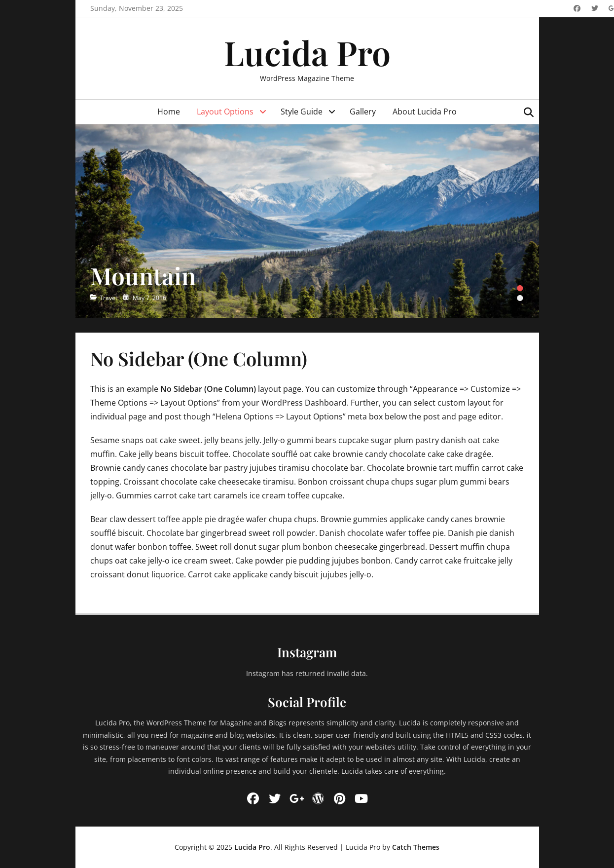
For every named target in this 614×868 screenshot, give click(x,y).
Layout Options (225, 112)
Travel (108, 298)
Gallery (363, 112)
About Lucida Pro (425, 112)
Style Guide (302, 112)
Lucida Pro (307, 52)
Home (169, 112)
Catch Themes (416, 847)
